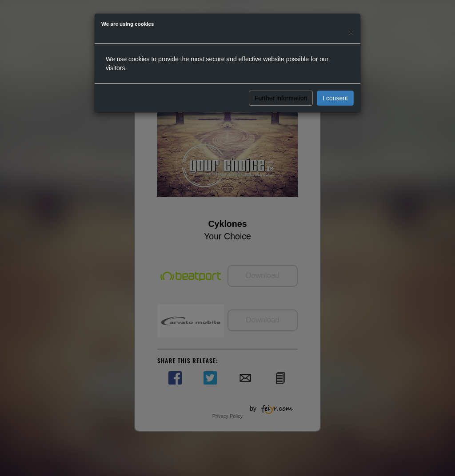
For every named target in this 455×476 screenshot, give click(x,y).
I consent (335, 98)
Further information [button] (281, 98)
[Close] (351, 32)
